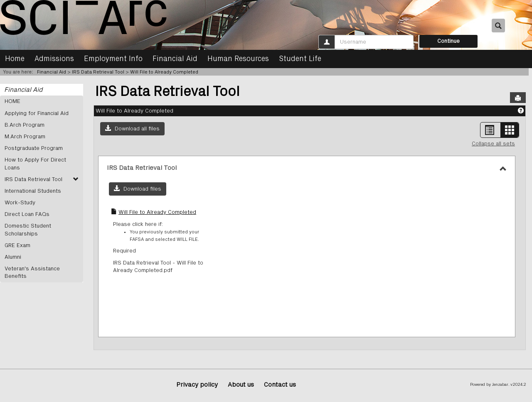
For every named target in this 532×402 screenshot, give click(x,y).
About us (241, 385)
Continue (448, 41)
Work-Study (20, 203)
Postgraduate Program (34, 148)
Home (15, 59)
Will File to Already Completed (164, 72)
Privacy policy (197, 385)
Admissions (54, 59)
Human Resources (238, 59)
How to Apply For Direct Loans (35, 164)
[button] (132, 129)
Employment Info (113, 59)
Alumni (13, 257)
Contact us (280, 385)
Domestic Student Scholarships (28, 230)
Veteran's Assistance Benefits (32, 272)
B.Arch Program (25, 125)
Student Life (300, 59)
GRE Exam (17, 245)
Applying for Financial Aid (37, 113)
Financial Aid (175, 59)
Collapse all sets (493, 144)
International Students (33, 191)
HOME (12, 101)
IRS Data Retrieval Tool (98, 72)
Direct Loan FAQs (27, 214)
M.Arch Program (25, 137)
